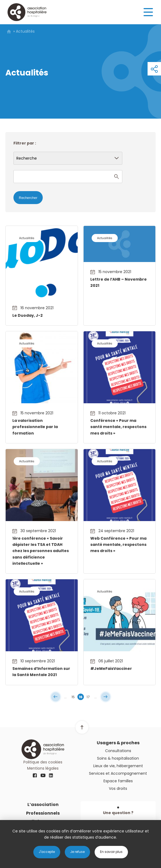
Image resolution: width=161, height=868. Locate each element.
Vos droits (118, 788)
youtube (43, 776)
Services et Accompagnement (118, 773)
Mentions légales (43, 768)
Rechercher (28, 198)
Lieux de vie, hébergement (118, 766)
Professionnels (43, 813)
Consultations (118, 751)
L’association (43, 805)
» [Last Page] (106, 697)
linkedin (51, 776)
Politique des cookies (43, 762)
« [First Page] (56, 697)
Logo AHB (27, 12)
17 (88, 697)
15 (73, 697)
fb (35, 776)
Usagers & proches (118, 743)
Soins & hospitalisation (118, 758)
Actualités (27, 238)
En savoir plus (111, 852)
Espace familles (118, 781)
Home (9, 32)
